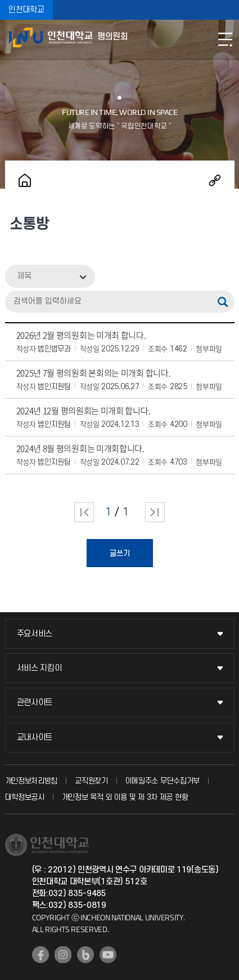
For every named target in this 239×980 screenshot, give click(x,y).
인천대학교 (26, 10)
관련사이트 (35, 703)
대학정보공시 (25, 797)
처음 (84, 512)
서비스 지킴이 (39, 668)
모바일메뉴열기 (225, 39)
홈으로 (25, 180)
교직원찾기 (91, 781)
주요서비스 (35, 634)
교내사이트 (35, 738)
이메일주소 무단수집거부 (163, 781)
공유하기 (215, 180)
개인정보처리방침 (31, 781)
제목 (24, 276)
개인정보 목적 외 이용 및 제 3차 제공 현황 (125, 797)
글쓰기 (120, 553)
